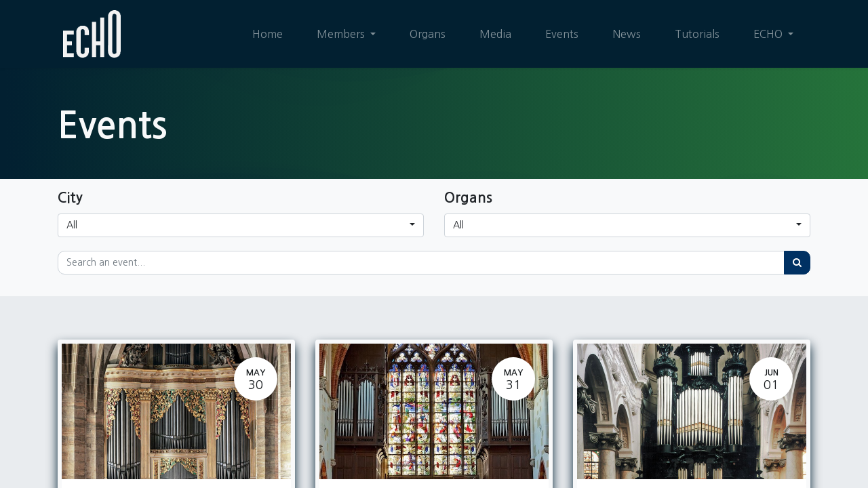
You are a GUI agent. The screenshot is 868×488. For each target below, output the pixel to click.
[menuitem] (268, 34)
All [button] (72, 225)
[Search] (797, 263)
